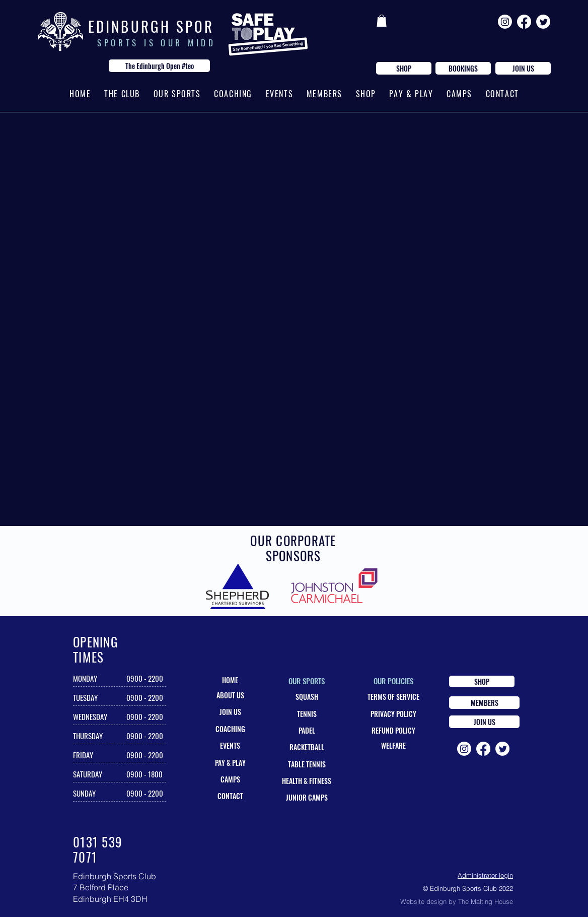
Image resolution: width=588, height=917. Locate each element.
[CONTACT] (230, 796)
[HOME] (230, 680)
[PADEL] (307, 730)
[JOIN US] (523, 68)
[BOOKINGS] (463, 68)
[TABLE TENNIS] (307, 764)
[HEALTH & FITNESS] (307, 781)
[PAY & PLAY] (230, 763)
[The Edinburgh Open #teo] (159, 66)
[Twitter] (543, 22)
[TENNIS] (307, 714)
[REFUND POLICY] (393, 730)
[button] (382, 21)
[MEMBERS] (484, 703)
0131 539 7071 (98, 849)
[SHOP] (404, 68)
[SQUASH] (307, 697)
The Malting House (486, 901)
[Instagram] (505, 22)
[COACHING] (230, 729)
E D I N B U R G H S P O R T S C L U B (180, 26)
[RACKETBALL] (307, 747)
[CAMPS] (230, 779)
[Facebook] (524, 22)
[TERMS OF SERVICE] (393, 697)
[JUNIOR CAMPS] (307, 797)
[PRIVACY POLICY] (393, 714)
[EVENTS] (230, 745)
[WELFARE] (393, 745)
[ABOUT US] (230, 695)
